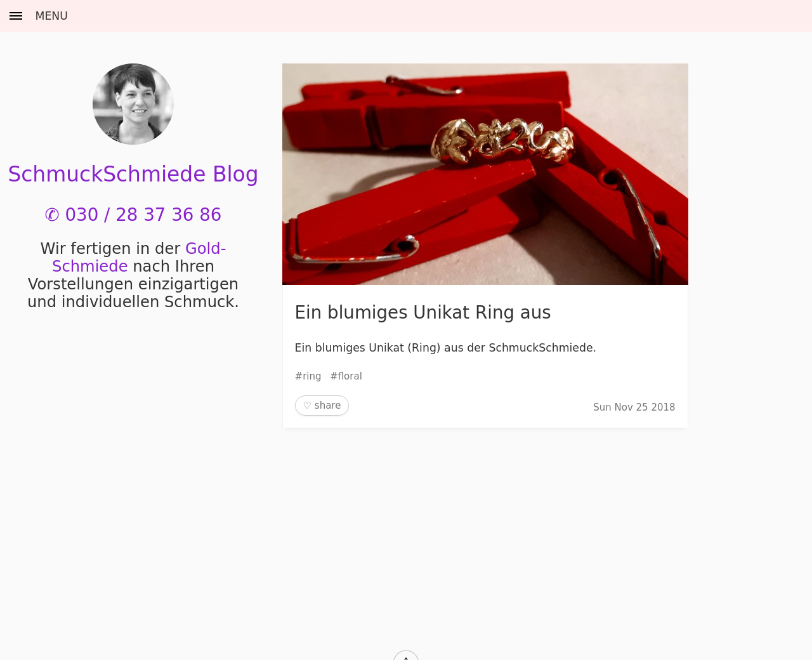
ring (312, 376)
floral (350, 376)
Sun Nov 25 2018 (634, 407)
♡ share (322, 406)
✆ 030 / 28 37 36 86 (134, 215)
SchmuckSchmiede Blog (133, 174)
